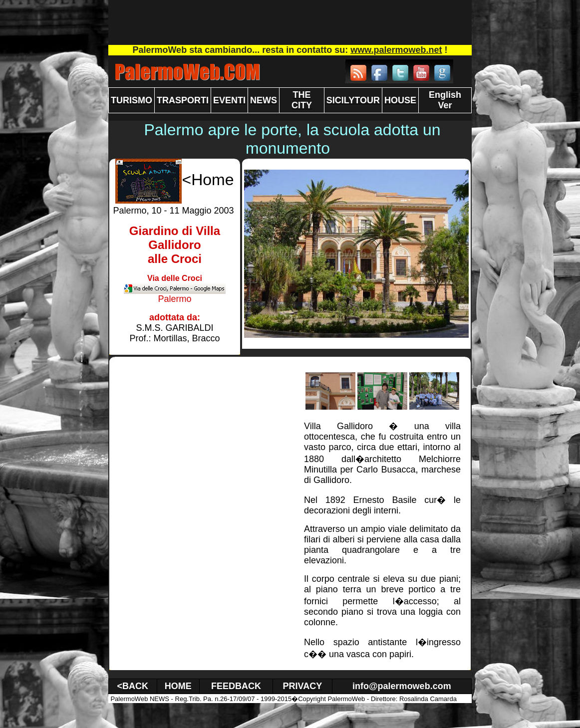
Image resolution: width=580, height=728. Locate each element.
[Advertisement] (290, 22)
